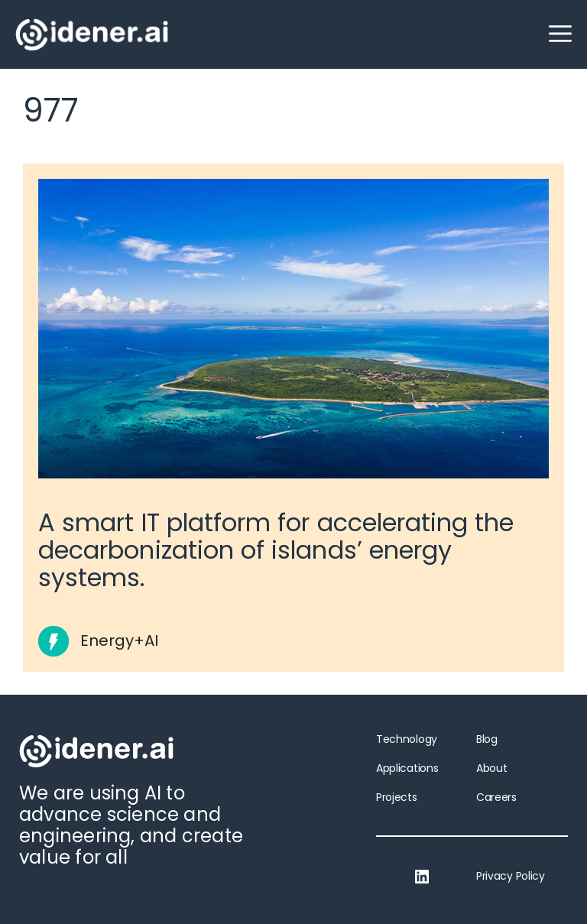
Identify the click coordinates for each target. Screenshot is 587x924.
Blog (487, 739)
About (491, 768)
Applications (407, 768)
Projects (397, 797)
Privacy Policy (511, 876)
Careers (496, 797)
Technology (407, 739)
